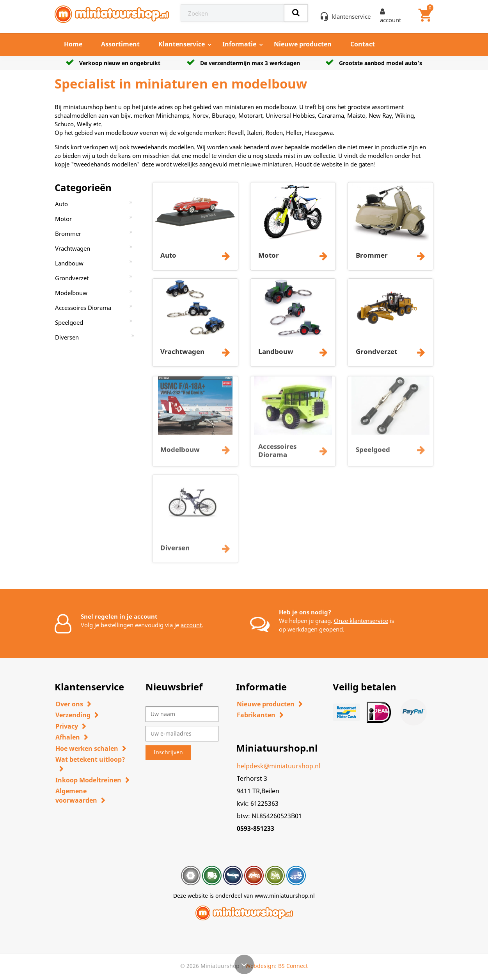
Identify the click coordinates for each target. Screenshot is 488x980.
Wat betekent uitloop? (90, 759)
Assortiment (120, 44)
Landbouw (69, 263)
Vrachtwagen (73, 248)
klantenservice (351, 16)
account (191, 625)
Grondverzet (72, 278)
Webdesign (260, 966)
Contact (363, 44)
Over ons (69, 704)
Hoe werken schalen (87, 748)
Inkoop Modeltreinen (88, 780)
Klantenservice (182, 44)
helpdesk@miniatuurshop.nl (279, 766)
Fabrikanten (256, 715)
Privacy (67, 726)
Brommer (68, 234)
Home (73, 44)
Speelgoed (69, 322)
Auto (61, 204)
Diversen (67, 337)
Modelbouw (71, 293)
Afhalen (68, 737)
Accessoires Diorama (83, 308)
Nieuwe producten (303, 44)
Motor (63, 219)
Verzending (73, 715)
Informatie (239, 44)
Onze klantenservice (361, 621)
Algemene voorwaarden (76, 796)
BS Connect (293, 966)
